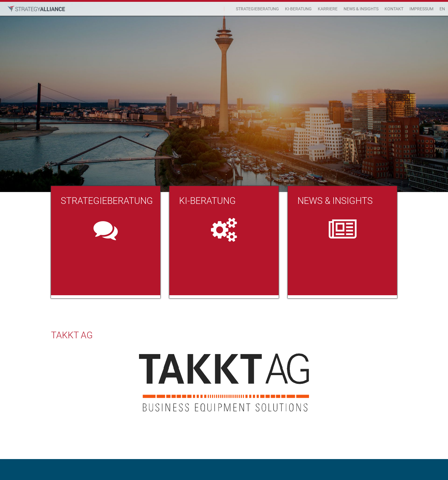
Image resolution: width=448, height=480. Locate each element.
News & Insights (361, 9)
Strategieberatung (257, 9)
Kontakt (394, 9)
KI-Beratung (298, 9)
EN (442, 9)
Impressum (421, 9)
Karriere (328, 9)
